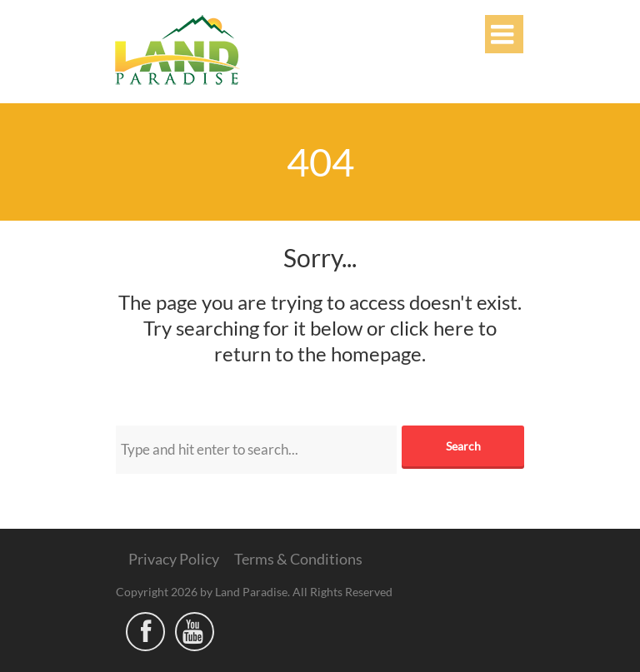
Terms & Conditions (298, 559)
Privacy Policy (174, 559)
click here (432, 328)
